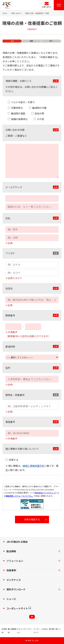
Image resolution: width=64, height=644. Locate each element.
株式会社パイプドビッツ (45, 493)
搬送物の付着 (39, 108)
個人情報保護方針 (35, 466)
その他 (41, 119)
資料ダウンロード (16, 589)
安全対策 (39, 113)
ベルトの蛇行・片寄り (23, 102)
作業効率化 (17, 108)
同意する (14, 460)
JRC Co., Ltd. (33, 641)
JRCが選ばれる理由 (17, 542)
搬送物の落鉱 (18, 113)
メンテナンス (14, 580)
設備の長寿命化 (19, 119)
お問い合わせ (47, 7)
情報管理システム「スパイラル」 (19, 496)
